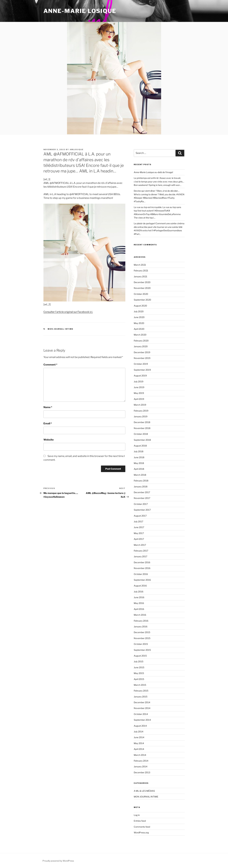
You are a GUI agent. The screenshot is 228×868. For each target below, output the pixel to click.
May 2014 (139, 743)
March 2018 (140, 475)
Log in (137, 815)
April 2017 (139, 539)
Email (48, 423)
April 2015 (139, 679)
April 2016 (139, 609)
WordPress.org (141, 832)
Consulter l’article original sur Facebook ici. (68, 312)
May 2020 (139, 323)
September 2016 (142, 580)
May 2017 (139, 533)
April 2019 (139, 399)
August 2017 (140, 516)
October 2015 (141, 644)
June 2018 (139, 457)
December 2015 (142, 632)
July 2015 (139, 661)
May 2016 (139, 603)
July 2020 (139, 311)
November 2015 (142, 638)
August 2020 (140, 306)
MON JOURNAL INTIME (60, 329)
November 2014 (142, 708)
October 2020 (141, 294)
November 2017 (142, 498)
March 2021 (140, 265)
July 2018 (139, 451)
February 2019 (141, 411)
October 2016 (141, 574)
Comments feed (142, 827)
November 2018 (142, 428)
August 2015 (140, 656)
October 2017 (141, 504)
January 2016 (141, 626)
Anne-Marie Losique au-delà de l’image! (153, 172)
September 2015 (142, 650)
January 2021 (140, 276)
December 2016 (142, 562)
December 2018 (142, 422)
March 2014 (140, 755)
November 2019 (142, 358)
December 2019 (142, 352)
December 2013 (142, 772)
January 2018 (141, 487)
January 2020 (141, 346)
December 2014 (142, 702)
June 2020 (139, 317)
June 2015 (139, 667)
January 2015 (141, 697)
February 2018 (141, 481)
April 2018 (139, 469)
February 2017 (141, 551)
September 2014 (142, 720)
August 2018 (140, 446)
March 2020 (140, 335)
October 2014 (141, 714)
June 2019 (139, 387)
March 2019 (140, 405)
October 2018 (141, 434)
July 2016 (139, 592)
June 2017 (139, 527)
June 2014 (139, 737)
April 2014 (139, 749)
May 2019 (139, 393)
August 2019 (140, 376)
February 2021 (141, 271)
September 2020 (142, 300)
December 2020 (142, 282)
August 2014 (140, 726)
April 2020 (139, 329)
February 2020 (141, 341)
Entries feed (140, 821)
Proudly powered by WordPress (58, 861)
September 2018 (142, 440)
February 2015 (141, 691)
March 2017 (140, 545)
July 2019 (139, 381)
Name (48, 407)
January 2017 (140, 556)
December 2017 (142, 492)
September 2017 (142, 510)
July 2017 (138, 521)
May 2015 (139, 673)
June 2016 (139, 597)
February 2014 (141, 761)
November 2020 (142, 288)
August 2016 (140, 586)
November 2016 (142, 568)
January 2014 (141, 766)
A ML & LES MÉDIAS (144, 791)
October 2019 (141, 364)
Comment (50, 365)
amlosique (77, 150)
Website (49, 440)
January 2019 (141, 416)
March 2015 (140, 685)
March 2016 (140, 615)
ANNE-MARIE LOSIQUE (80, 11)
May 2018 (139, 463)
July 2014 (139, 732)
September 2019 (142, 370)
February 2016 (141, 621)
